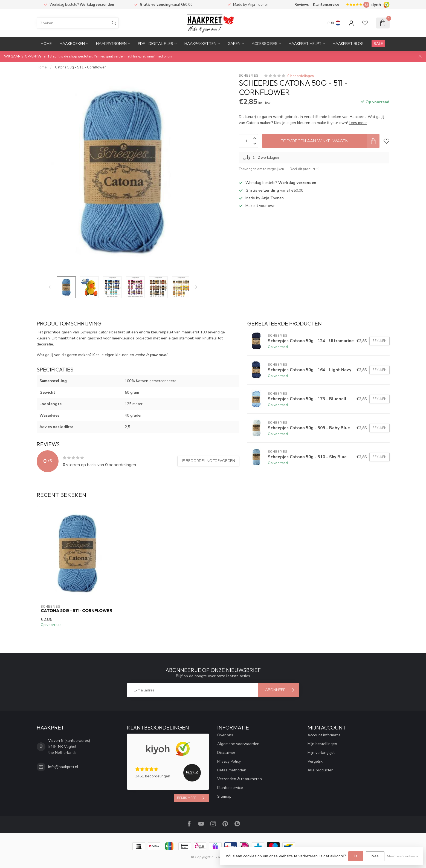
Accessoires (265, 44)
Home (46, 44)
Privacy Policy (229, 761)
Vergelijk (315, 761)
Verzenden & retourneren (240, 779)
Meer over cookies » (402, 856)
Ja (356, 856)
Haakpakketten (200, 44)
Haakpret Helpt (305, 44)
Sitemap (224, 796)
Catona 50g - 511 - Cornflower (80, 67)
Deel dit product (305, 169)
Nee (375, 856)
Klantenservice (326, 5)
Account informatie (324, 735)
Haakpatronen (111, 44)
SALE (378, 44)
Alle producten (321, 770)
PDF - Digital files (156, 44)
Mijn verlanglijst (321, 753)
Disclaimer (226, 753)
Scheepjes (249, 76)
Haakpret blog (348, 44)
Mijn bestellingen (322, 744)
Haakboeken (72, 44)
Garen (234, 44)
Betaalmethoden (232, 770)
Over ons (225, 735)
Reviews (302, 5)
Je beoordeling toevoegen (208, 461)
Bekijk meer (191, 798)
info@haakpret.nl (63, 767)
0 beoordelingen (301, 76)
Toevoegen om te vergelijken (261, 169)
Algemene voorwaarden (238, 744)
